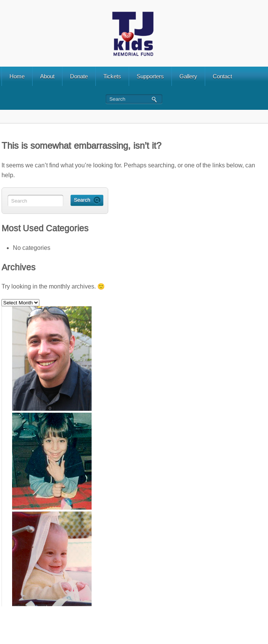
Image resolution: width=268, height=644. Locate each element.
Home (17, 76)
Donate (79, 76)
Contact (222, 76)
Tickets (112, 76)
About (47, 76)
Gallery (188, 76)
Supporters (150, 76)
